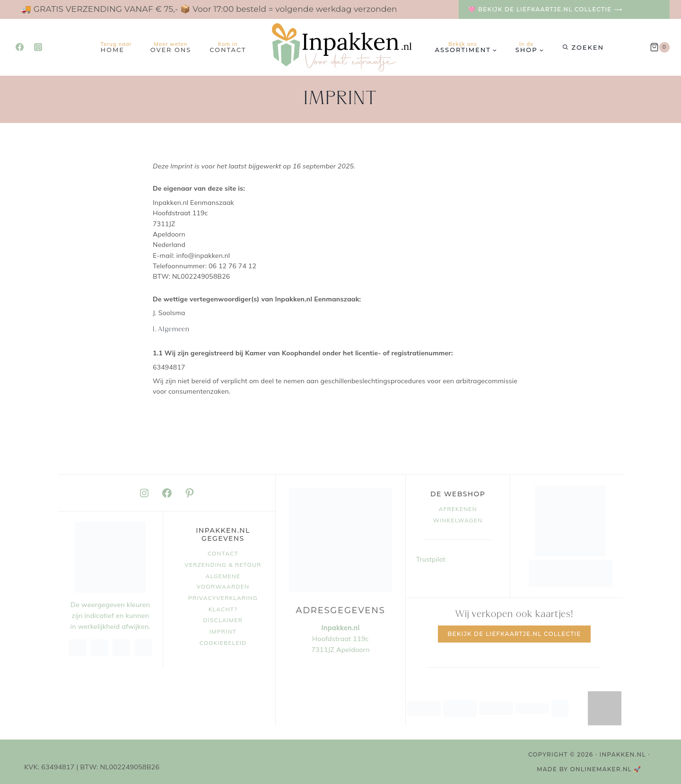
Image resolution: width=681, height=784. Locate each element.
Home (116, 47)
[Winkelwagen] (660, 47)
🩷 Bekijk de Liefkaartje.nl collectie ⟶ (545, 9)
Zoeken (588, 47)
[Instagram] (38, 47)
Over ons (171, 47)
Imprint (223, 631)
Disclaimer (223, 620)
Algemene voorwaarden (223, 581)
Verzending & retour (223, 565)
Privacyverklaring (223, 598)
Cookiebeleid (223, 643)
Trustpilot (431, 559)
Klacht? (223, 609)
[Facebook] (19, 47)
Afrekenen (458, 509)
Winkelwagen (458, 520)
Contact (228, 47)
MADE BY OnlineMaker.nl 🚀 (589, 769)
